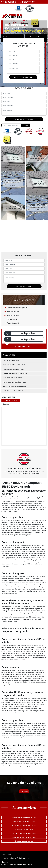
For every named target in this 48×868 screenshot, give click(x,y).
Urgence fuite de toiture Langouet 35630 (24, 825)
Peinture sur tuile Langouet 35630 (24, 841)
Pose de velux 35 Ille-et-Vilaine (12, 378)
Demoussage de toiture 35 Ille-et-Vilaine (15, 365)
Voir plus (24, 791)
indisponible (9, 2)
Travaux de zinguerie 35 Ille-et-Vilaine (14, 382)
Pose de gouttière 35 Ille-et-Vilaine (13, 369)
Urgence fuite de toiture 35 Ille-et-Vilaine (15, 373)
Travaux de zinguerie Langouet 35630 (24, 833)
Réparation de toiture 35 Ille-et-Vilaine (14, 386)
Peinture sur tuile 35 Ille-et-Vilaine (13, 391)
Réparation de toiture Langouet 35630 (24, 837)
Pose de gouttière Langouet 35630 (24, 821)
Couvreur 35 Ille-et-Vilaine (11, 360)
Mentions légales (27, 864)
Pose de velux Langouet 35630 (24, 829)
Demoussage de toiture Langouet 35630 (24, 817)
